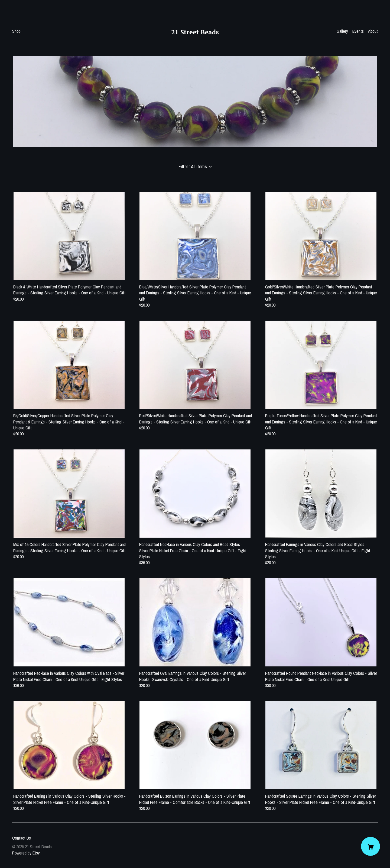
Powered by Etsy (26, 853)
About (373, 31)
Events (358, 31)
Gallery (342, 31)
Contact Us (22, 838)
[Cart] (370, 846)
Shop (16, 31)
